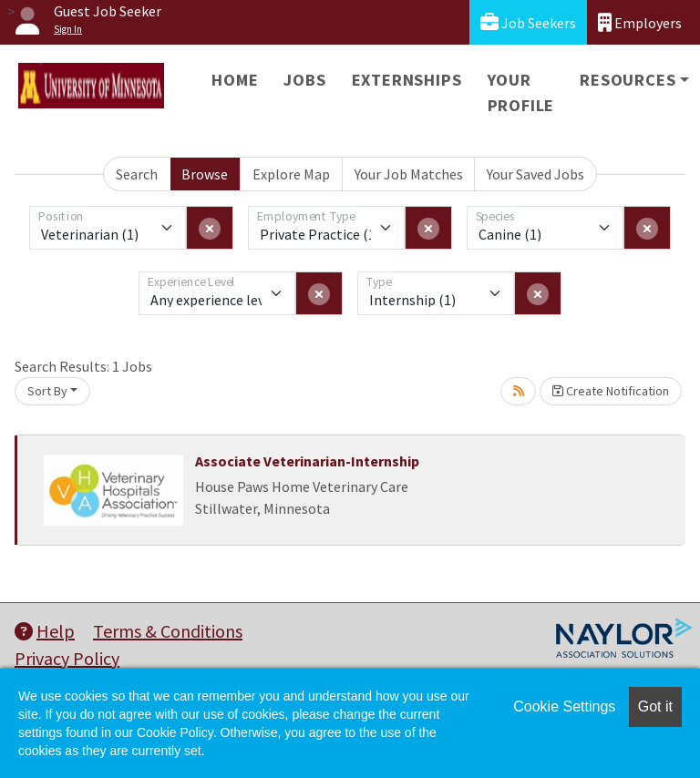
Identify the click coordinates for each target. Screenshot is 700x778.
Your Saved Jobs (535, 174)
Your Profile (521, 92)
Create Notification (611, 391)
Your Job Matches (409, 174)
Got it (655, 706)
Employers (640, 22)
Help (45, 631)
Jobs (304, 80)
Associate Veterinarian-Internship (307, 461)
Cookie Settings (564, 706)
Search (137, 174)
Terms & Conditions (168, 631)
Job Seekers (528, 22)
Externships (407, 80)
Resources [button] (628, 80)
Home (235, 80)
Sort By (47, 391)
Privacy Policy (67, 658)
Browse (205, 174)
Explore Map (291, 174)
